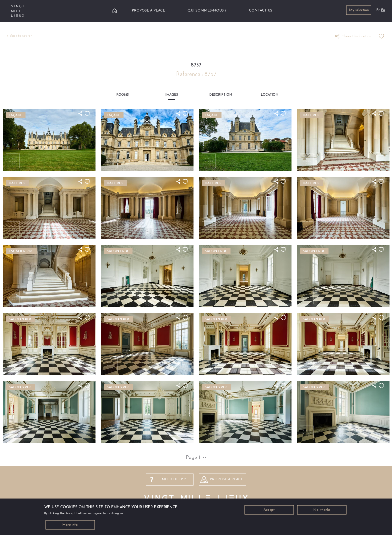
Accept (269, 511)
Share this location (357, 36)
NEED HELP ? (174, 479)
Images (172, 95)
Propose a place (148, 11)
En (383, 10)
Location (269, 95)
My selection (359, 10)
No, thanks (322, 511)
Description (221, 95)
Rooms (122, 95)
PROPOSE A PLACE (226, 479)
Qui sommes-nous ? (207, 11)
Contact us (261, 11)
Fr (378, 10)
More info (70, 526)
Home (115, 11)
